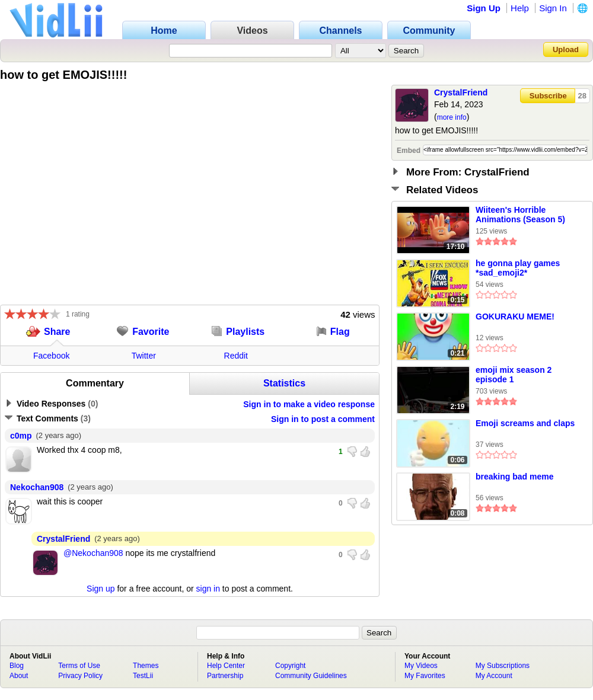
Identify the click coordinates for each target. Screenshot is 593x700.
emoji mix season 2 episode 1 (514, 375)
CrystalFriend (461, 92)
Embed (409, 151)
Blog (17, 666)
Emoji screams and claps (525, 423)
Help (520, 8)
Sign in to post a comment (323, 419)
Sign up (101, 589)
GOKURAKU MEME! (515, 317)
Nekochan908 (37, 487)
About (19, 676)
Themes (146, 666)
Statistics (284, 383)
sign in (208, 589)
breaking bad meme (515, 477)
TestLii (143, 676)
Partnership (225, 676)
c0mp (21, 436)
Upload (566, 49)
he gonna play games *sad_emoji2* (518, 268)
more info (452, 117)
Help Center (226, 666)
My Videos (421, 666)
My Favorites (425, 676)
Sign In (553, 8)
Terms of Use (79, 666)
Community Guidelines (311, 676)
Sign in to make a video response (309, 404)
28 (582, 96)
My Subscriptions (503, 666)
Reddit (236, 356)
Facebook (51, 356)
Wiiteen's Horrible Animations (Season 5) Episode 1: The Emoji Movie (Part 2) (520, 215)
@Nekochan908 (93, 553)
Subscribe (548, 96)
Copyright (290, 666)
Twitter (144, 356)
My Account (494, 676)
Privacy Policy (80, 676)
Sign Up (484, 8)
